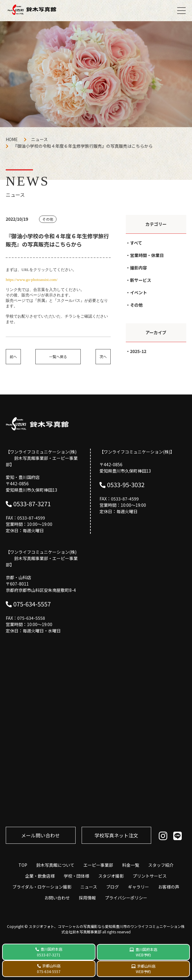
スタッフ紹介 (161, 865)
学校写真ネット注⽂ (116, 835)
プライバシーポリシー (126, 898)
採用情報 (87, 898)
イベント (138, 292)
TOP (23, 865)
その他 (136, 305)
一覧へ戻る (58, 356)
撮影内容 (138, 268)
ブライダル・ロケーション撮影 (42, 887)
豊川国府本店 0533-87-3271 (50, 952)
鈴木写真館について (55, 865)
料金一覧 (131, 865)
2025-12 (138, 351)
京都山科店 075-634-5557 (49, 968)
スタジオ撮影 (111, 876)
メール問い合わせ (41, 835)
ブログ (112, 887)
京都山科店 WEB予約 (146, 969)
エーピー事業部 (98, 865)
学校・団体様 (76, 876)
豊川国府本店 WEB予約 (146, 952)
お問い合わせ (57, 898)
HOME (12, 139)
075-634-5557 (32, 604)
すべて (136, 243)
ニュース (39, 139)
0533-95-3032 (126, 485)
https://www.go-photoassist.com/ (32, 280)
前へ (13, 356)
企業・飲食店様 (40, 876)
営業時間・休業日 (147, 255)
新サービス (141, 280)
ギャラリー (138, 887)
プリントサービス (150, 876)
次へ (103, 356)
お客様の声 (169, 887)
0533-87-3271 (32, 504)
